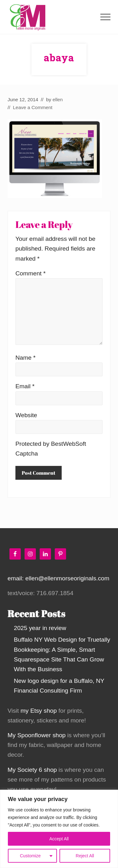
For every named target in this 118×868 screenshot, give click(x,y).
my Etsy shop (39, 711)
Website (26, 415)
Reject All (85, 856)
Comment (31, 273)
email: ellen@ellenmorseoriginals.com (58, 578)
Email (25, 386)
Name (25, 358)
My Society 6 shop (32, 770)
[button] (105, 17)
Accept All (59, 839)
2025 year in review (40, 628)
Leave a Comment (33, 107)
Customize (30, 856)
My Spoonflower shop (37, 735)
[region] (59, 829)
